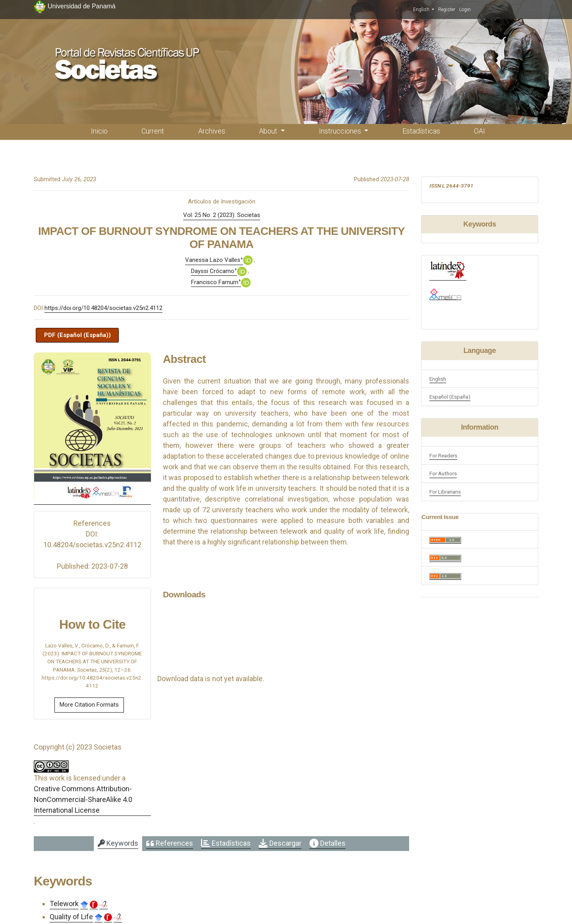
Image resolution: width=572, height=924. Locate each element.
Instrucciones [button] (341, 131)
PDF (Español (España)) (77, 335)
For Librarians (445, 492)
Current (153, 131)
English (424, 9)
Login (465, 10)
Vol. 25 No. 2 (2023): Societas (222, 215)
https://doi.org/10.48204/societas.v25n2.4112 (103, 308)
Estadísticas (421, 131)
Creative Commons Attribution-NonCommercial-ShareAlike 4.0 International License (83, 799)
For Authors (443, 473)
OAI (479, 131)
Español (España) (450, 397)
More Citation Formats (89, 705)
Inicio (99, 131)
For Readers (443, 455)
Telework (64, 904)
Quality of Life (71, 917)
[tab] (118, 844)
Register (447, 10)
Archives (212, 131)
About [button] (269, 131)
